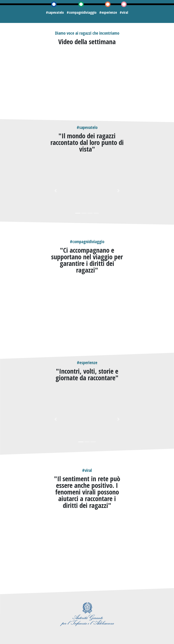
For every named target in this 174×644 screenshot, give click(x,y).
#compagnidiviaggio (82, 12)
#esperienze (108, 12)
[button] (56, 191)
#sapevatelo (55, 12)
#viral (124, 12)
